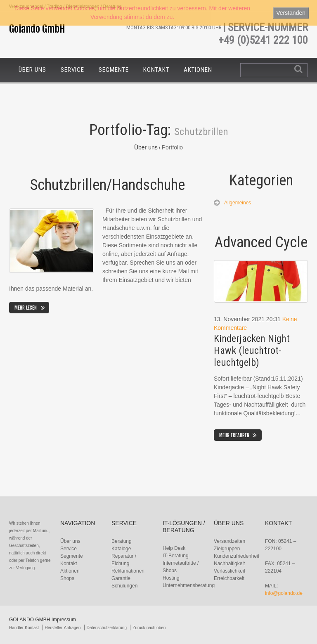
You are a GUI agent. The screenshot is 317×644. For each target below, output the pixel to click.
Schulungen (124, 586)
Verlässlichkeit (229, 571)
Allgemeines (238, 203)
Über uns (32, 70)
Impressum (64, 620)
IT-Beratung (176, 556)
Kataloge (121, 549)
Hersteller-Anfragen (63, 628)
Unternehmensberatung (189, 585)
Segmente (114, 70)
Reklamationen (128, 571)
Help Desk (174, 548)
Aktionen (198, 70)
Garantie (121, 578)
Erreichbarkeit (229, 578)
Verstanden (291, 13)
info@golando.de (284, 593)
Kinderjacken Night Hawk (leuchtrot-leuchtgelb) (252, 350)
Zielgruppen (227, 549)
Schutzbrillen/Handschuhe (108, 185)
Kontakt (156, 70)
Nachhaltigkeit (229, 563)
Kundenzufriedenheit (237, 556)
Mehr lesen (26, 308)
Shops (67, 578)
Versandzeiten (229, 541)
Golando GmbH (37, 29)
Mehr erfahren (234, 435)
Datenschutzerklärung (107, 628)
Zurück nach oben (149, 628)
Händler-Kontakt (24, 628)
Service (72, 70)
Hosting (171, 578)
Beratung (122, 541)
